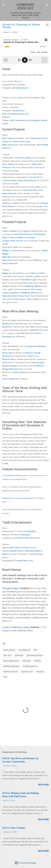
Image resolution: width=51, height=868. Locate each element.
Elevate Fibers (25, 158)
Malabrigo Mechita (33, 286)
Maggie (5, 250)
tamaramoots (18, 111)
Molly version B (9, 145)
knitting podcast (11, 672)
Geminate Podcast (13, 476)
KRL (7, 464)
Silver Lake (7, 138)
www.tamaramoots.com (18, 114)
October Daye (21, 561)
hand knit (27, 661)
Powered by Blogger (26, 863)
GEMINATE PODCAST (26, 6)
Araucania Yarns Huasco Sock (16, 296)
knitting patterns (30, 666)
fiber (36, 650)
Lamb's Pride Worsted (36, 346)
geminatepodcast (20, 88)
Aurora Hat (7, 353)
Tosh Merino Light (28, 280)
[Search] (47, 5)
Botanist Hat (8, 359)
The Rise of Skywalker (20, 535)
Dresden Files (23, 538)
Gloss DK (23, 200)
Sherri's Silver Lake (21, 142)
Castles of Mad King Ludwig (16, 627)
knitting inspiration (11, 666)
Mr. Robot (15, 548)
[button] (47, 25)
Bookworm (7, 324)
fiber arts (7, 655)
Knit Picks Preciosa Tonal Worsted (30, 234)
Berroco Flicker (38, 273)
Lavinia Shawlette (10, 293)
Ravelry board (8, 498)
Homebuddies (30, 531)
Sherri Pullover (9, 164)
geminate (19, 655)
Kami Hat (6, 260)
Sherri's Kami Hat (10, 263)
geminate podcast (35, 655)
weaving (40, 672)
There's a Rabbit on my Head (15, 231)
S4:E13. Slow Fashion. (14, 828)
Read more (43, 785)
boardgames (24, 650)
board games (9, 650)
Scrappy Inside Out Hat (12, 241)
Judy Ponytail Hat (10, 379)
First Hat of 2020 (10, 247)
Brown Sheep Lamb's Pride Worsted (21, 180)
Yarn (5, 677)
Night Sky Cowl (9, 257)
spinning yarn (27, 672)
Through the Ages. (11, 588)
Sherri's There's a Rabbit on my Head (18, 238)
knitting (37, 661)
